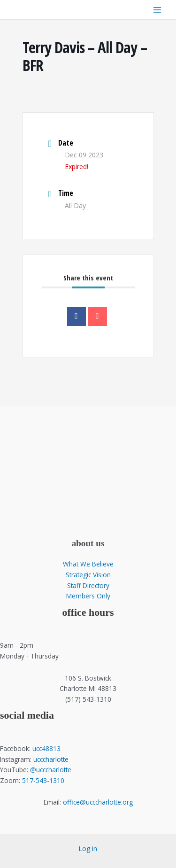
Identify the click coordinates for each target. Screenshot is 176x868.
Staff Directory (88, 585)
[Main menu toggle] (157, 10)
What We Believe (88, 564)
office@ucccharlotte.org (98, 802)
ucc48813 (46, 748)
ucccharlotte (51, 759)
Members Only (88, 596)
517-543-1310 (43, 780)
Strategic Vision (88, 575)
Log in (88, 849)
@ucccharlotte (51, 770)
